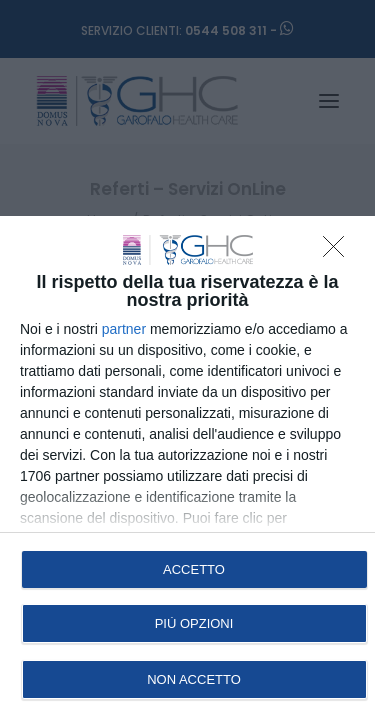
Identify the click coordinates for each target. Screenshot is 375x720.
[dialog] (187, 468)
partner (124, 329)
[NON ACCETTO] (339, 252)
